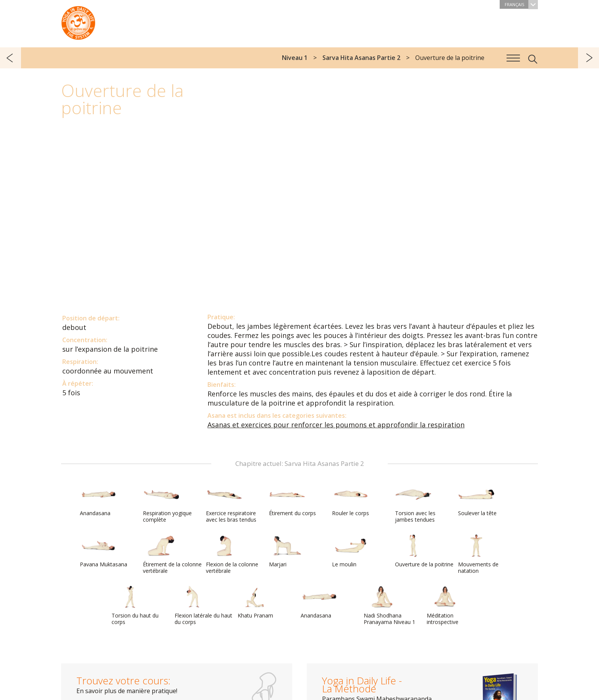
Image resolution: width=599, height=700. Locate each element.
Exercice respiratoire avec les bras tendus (231, 503)
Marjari (287, 551)
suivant (588, 58)
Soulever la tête (477, 500)
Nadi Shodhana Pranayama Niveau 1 (389, 605)
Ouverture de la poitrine (424, 551)
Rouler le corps (350, 500)
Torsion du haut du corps (135, 605)
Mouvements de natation (478, 554)
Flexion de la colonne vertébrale (232, 554)
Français (521, 4)
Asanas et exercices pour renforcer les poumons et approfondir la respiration (336, 425)
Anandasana (98, 500)
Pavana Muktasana (104, 551)
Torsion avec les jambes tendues (415, 503)
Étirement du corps (292, 500)
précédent (11, 58)
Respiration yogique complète (167, 503)
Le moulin (350, 551)
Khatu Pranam (256, 602)
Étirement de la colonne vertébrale (172, 554)
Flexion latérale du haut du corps (203, 605)
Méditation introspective (445, 605)
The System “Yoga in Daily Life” (78, 21)
